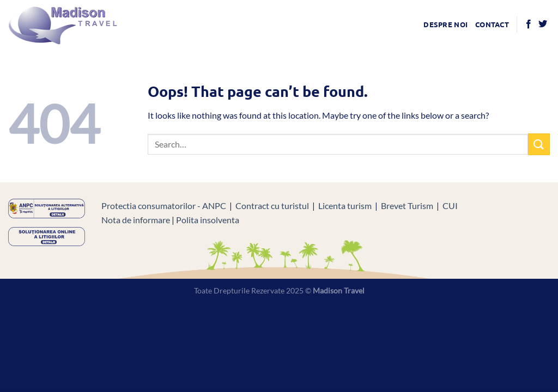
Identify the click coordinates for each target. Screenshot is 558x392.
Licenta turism (345, 206)
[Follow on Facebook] (529, 24)
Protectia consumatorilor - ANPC (164, 206)
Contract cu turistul (272, 206)
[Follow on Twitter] (543, 24)
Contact (492, 24)
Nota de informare (136, 220)
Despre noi (445, 24)
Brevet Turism (407, 206)
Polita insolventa (208, 220)
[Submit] (539, 144)
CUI (450, 206)
